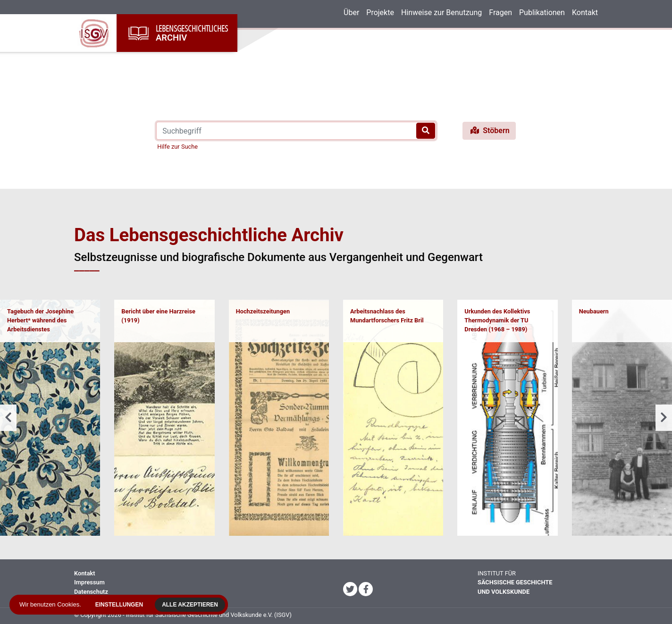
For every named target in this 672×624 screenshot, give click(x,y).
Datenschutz (91, 592)
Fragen (500, 13)
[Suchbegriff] (296, 131)
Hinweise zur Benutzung (441, 13)
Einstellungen (122, 605)
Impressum (89, 582)
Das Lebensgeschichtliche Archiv (209, 235)
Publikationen (542, 13)
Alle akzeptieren (192, 605)
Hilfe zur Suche (177, 147)
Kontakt (585, 13)
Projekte (380, 13)
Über (351, 13)
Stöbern (489, 131)
